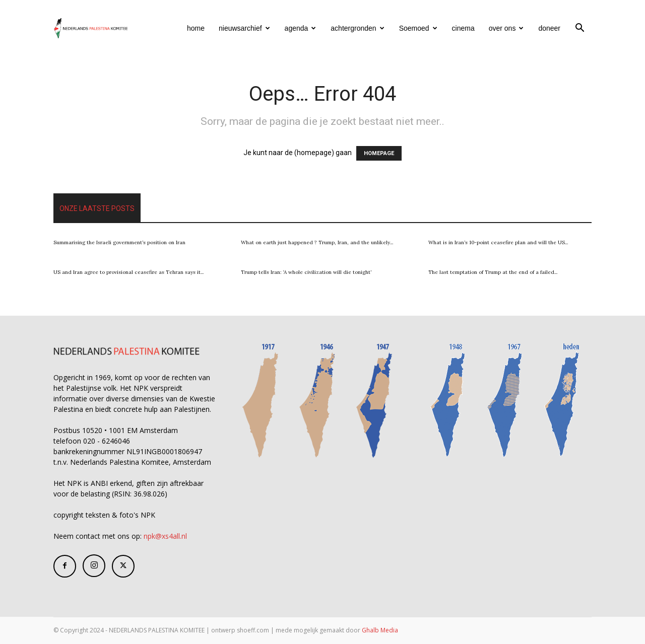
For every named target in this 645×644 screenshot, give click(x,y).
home (196, 28)
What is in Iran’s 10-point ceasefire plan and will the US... (498, 242)
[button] (579, 29)
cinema (463, 28)
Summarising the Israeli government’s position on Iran (119, 242)
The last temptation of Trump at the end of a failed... (493, 272)
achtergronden (357, 28)
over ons (506, 28)
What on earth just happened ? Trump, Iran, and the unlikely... (317, 242)
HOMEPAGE (379, 153)
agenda (301, 28)
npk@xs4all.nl (165, 536)
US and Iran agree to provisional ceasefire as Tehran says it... (128, 272)
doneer (549, 28)
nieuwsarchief (244, 28)
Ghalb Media (380, 630)
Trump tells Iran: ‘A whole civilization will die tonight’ (306, 272)
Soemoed (418, 28)
